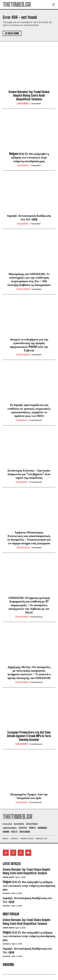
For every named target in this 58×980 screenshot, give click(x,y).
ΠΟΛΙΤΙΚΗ (23, 289)
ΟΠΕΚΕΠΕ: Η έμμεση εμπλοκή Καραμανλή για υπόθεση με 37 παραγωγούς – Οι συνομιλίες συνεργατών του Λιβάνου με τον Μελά (29, 605)
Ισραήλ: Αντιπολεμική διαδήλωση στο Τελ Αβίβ (29, 217)
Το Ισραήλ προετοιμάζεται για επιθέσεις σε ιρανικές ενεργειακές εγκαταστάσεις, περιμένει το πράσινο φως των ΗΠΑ (29, 410)
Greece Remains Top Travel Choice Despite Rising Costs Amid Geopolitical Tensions (29, 95)
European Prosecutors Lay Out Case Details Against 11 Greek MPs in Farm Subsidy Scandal (29, 736)
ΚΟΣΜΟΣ (23, 165)
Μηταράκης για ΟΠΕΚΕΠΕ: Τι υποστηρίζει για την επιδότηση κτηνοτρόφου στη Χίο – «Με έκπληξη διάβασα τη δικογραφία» (29, 279)
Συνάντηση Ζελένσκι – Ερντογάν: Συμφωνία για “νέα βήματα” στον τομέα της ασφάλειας (29, 474)
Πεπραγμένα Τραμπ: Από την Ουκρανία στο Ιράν (29, 796)
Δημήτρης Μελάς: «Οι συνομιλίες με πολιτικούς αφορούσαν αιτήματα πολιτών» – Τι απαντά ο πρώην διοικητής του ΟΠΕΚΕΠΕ (29, 672)
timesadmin (36, 104)
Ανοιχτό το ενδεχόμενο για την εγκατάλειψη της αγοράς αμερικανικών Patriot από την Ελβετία (29, 345)
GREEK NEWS (23, 104)
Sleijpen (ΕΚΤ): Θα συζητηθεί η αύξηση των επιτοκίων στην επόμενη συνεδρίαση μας (29, 157)
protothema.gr (36, 420)
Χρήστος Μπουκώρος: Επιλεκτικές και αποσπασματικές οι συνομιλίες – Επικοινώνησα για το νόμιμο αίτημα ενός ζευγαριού (29, 538)
